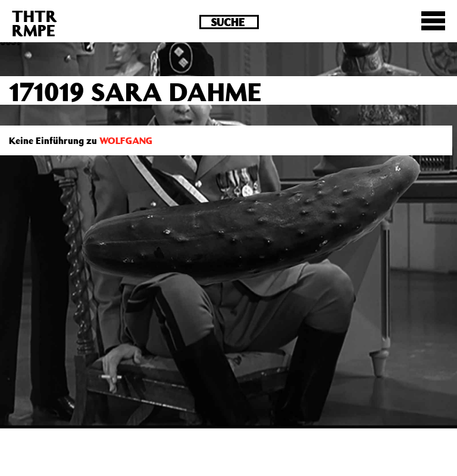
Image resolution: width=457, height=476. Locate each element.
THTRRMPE (35, 23)
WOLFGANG (126, 140)
